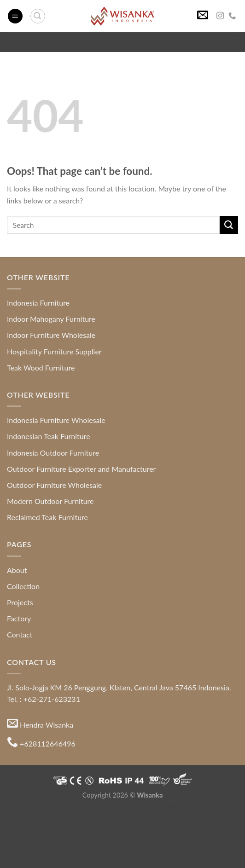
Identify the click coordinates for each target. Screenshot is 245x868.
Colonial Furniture (106, 837)
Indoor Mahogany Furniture (51, 319)
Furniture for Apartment (170, 837)
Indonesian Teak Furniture (49, 436)
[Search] (38, 16)
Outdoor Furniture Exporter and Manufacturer (81, 469)
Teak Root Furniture (197, 827)
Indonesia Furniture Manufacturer (175, 848)
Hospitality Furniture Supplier (54, 351)
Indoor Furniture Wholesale (51, 335)
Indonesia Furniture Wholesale (56, 420)
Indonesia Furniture (38, 303)
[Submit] (229, 225)
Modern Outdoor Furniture (50, 501)
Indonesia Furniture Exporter (178, 859)
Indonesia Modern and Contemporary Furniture (93, 806)
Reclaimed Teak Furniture (47, 517)
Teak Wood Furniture (41, 367)
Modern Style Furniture (43, 837)
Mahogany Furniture (136, 827)
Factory (19, 618)
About (17, 570)
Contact (20, 634)
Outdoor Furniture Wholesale (54, 485)
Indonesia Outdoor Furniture (53, 453)
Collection (23, 586)
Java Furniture (138, 816)
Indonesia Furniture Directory (80, 848)
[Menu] (15, 16)
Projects (20, 602)
